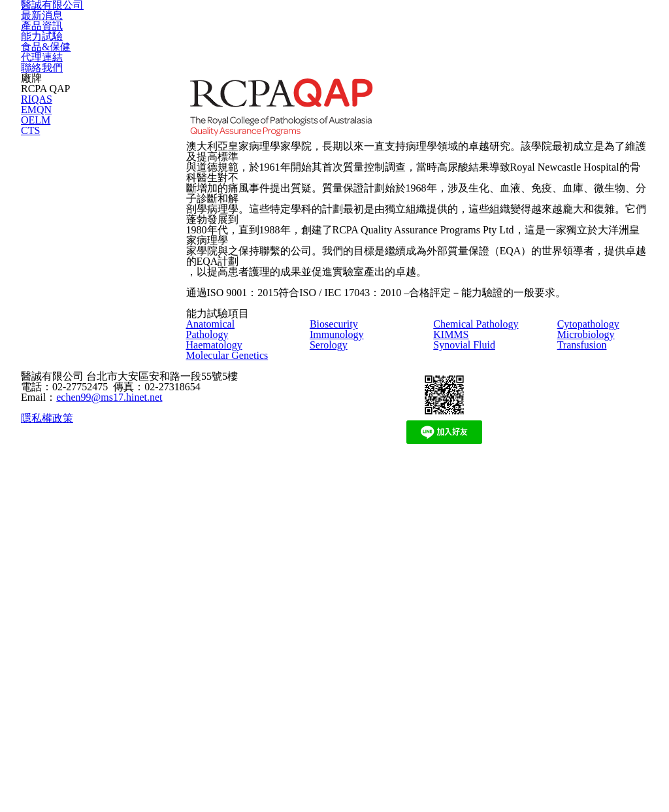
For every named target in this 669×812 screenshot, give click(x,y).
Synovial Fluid (469, 590)
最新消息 (221, 38)
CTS (29, 288)
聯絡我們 (613, 38)
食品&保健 (456, 38)
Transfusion (588, 573)
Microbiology (591, 556)
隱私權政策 (45, 765)
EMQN (33, 231)
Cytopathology (595, 539)
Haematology (219, 573)
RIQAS (33, 201)
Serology (333, 573)
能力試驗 (376, 38)
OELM (32, 260)
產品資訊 (299, 38)
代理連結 (536, 38)
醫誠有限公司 (103, 37)
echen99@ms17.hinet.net (101, 731)
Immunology (340, 556)
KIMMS (448, 573)
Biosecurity (338, 539)
